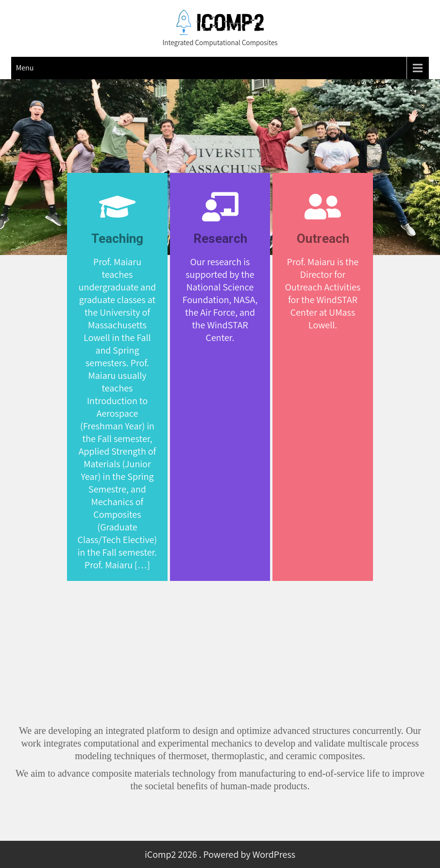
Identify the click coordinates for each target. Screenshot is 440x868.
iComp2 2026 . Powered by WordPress (220, 854)
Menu (25, 68)
